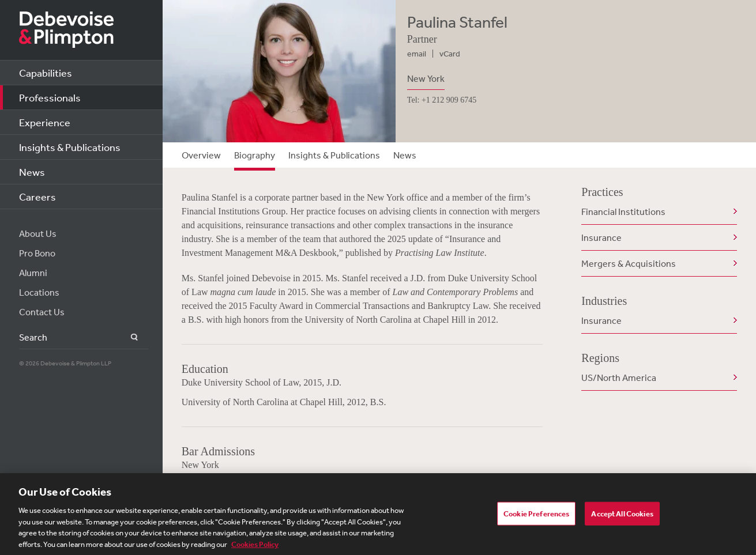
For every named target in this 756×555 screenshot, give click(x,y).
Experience (45, 122)
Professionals (50, 97)
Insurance (601, 237)
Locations (39, 292)
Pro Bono (37, 253)
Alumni (33, 273)
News (32, 172)
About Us (38, 233)
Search (128, 337)
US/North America (619, 377)
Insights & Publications (70, 147)
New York (426, 78)
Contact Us (42, 312)
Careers (37, 197)
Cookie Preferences (536, 517)
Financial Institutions (623, 212)
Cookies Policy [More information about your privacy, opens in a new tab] (255, 548)
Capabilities (46, 73)
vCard (450, 54)
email (417, 54)
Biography (255, 155)
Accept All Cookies (622, 517)
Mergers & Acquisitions (629, 263)
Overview (201, 155)
